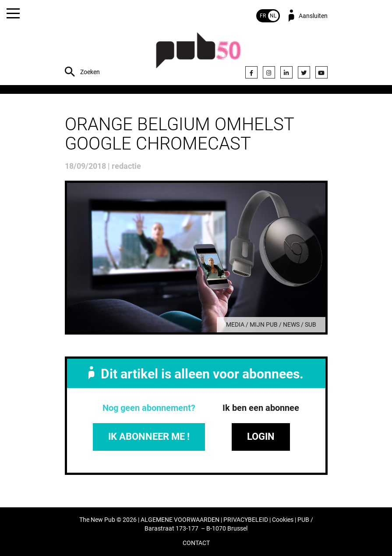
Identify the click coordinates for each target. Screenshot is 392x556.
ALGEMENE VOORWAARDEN (180, 520)
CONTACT (196, 543)
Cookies (283, 520)
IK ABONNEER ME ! (149, 437)
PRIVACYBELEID (246, 520)
